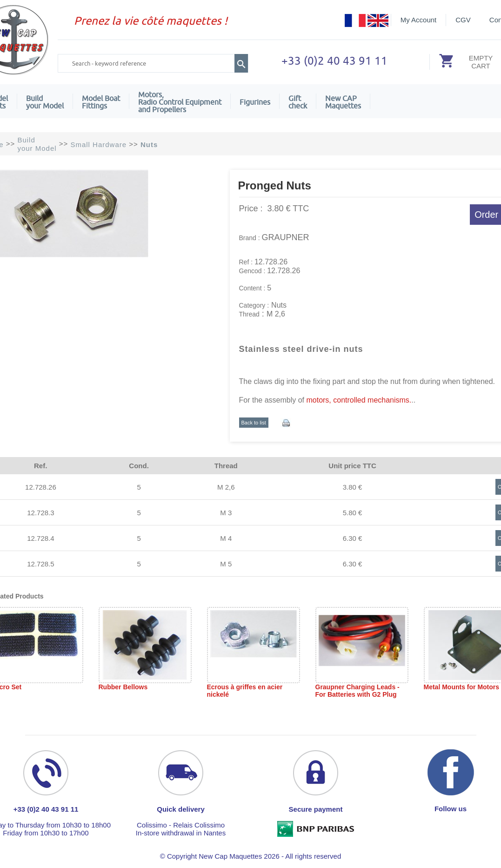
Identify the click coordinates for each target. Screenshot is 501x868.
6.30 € (353, 538)
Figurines (255, 102)
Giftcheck (298, 102)
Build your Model (45, 102)
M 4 (226, 538)
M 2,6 (226, 487)
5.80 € (353, 513)
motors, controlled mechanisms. (359, 400)
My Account (419, 20)
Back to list (254, 423)
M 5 (226, 564)
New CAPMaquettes (343, 102)
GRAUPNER (286, 237)
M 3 (226, 513)
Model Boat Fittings (101, 102)
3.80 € (353, 487)
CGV (463, 20)
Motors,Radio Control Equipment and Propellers (180, 102)
